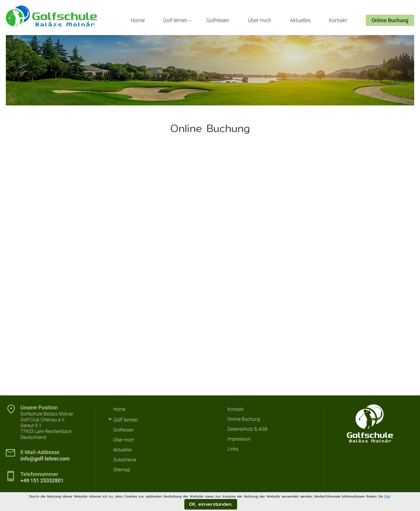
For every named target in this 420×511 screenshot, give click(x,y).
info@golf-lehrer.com (45, 459)
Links (233, 449)
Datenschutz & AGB (247, 429)
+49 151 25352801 (42, 480)
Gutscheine (125, 460)
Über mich (260, 20)
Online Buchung (390, 20)
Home (138, 20)
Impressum (239, 439)
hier (387, 496)
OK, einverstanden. (211, 504)
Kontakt (338, 20)
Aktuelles (300, 20)
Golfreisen (218, 20)
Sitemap (122, 470)
